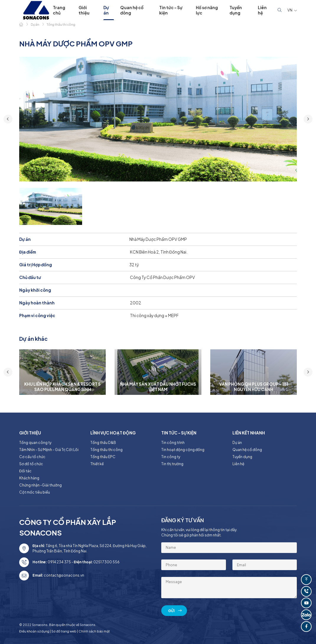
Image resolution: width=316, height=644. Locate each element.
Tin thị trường (172, 464)
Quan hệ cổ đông (132, 10)
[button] (8, 119)
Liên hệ (262, 10)
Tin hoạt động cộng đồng (183, 450)
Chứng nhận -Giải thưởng (40, 485)
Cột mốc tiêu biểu (35, 492)
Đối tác (25, 471)
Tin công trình (173, 443)
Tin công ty (171, 457)
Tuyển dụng (236, 10)
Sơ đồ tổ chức (31, 464)
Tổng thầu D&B (103, 443)
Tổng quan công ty (35, 443)
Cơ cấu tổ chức (32, 457)
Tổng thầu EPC (103, 457)
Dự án (106, 10)
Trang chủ (59, 10)
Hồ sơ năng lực (207, 10)
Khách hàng (29, 478)
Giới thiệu (84, 10)
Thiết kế (97, 464)
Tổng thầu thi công (106, 450)
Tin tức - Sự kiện (171, 10)
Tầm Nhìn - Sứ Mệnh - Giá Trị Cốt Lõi (49, 450)
